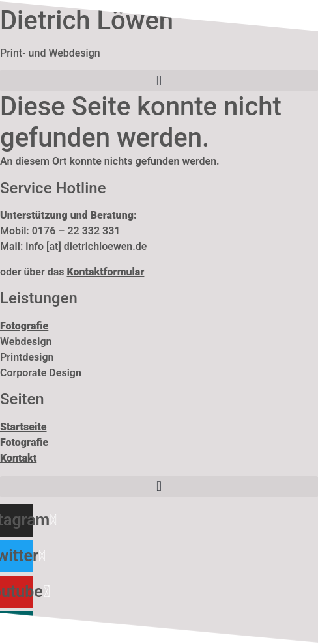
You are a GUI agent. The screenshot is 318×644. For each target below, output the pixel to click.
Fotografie (24, 442)
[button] (159, 80)
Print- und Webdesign (50, 53)
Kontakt (18, 458)
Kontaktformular (105, 272)
